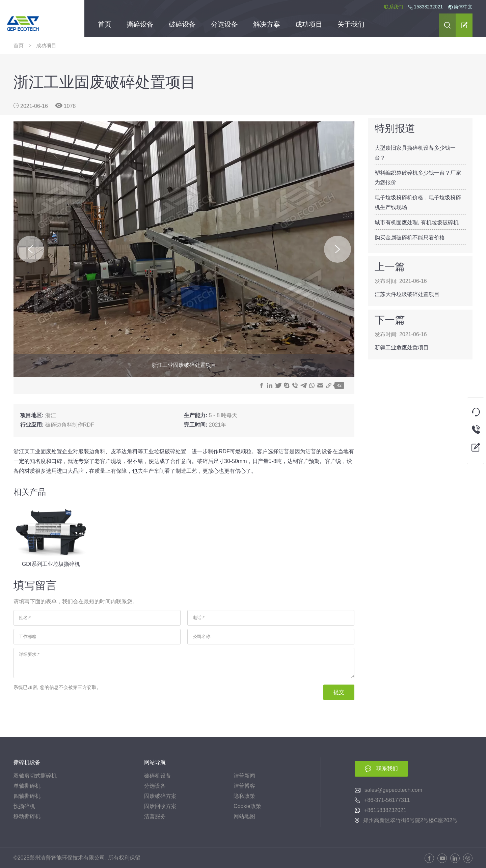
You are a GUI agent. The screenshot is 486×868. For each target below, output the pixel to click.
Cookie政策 (247, 806)
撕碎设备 (140, 25)
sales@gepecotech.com (393, 790)
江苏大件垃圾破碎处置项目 (407, 294)
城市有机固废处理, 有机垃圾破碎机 (417, 222)
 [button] (464, 25)
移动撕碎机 (27, 816)
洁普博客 (244, 786)
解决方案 (267, 25)
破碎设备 (182, 25)
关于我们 (351, 25)
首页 (105, 25)
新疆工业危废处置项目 (402, 348)
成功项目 (309, 25)
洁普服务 (155, 816)
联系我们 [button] (387, 768)
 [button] (447, 25)
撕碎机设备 (27, 762)
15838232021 (428, 7)
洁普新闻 (244, 776)
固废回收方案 (160, 806)
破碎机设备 (158, 776)
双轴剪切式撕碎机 (35, 776)
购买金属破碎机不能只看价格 (410, 238)
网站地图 (244, 816)
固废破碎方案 (160, 796)
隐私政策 (244, 796)
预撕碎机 (24, 806)
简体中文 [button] (460, 7)
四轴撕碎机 (27, 796)
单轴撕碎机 (27, 786)
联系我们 (394, 7)
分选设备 (224, 25)
